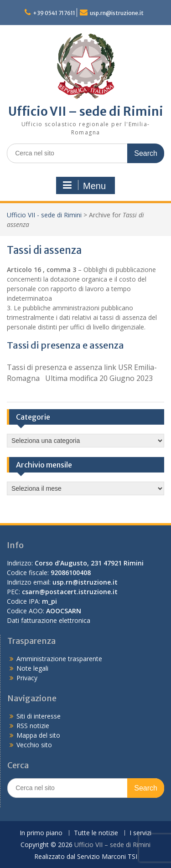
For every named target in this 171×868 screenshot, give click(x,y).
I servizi (140, 833)
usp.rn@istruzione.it (117, 13)
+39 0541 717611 (54, 13)
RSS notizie (33, 726)
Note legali (32, 668)
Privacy (27, 678)
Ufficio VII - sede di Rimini (44, 215)
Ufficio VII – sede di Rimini (86, 111)
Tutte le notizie (96, 833)
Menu (84, 185)
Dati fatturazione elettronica (49, 620)
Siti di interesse (39, 716)
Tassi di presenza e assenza (65, 345)
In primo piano (41, 833)
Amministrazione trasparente (59, 659)
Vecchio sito (34, 745)
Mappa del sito (38, 735)
